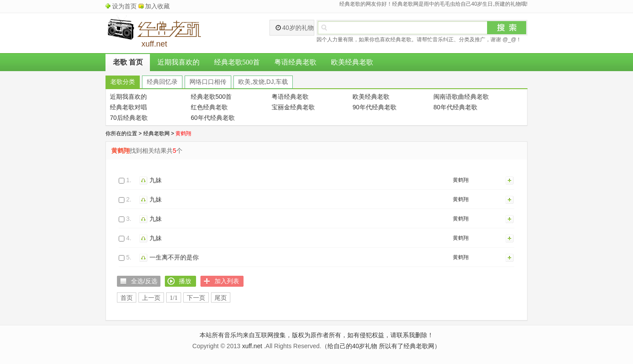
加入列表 (510, 180)
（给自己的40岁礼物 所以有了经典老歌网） (381, 346)
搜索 (507, 28)
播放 (144, 180)
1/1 (174, 298)
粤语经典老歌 (295, 62)
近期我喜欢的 (178, 62)
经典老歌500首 (237, 62)
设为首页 (124, 6)
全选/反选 (144, 281)
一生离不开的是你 (174, 257)
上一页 (151, 298)
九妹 (156, 180)
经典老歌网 (156, 133)
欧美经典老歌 (352, 62)
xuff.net (252, 346)
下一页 (196, 298)
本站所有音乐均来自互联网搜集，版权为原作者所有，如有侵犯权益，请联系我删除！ (316, 335)
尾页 (221, 298)
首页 (127, 298)
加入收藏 (157, 6)
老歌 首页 (128, 62)
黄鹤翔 (461, 180)
